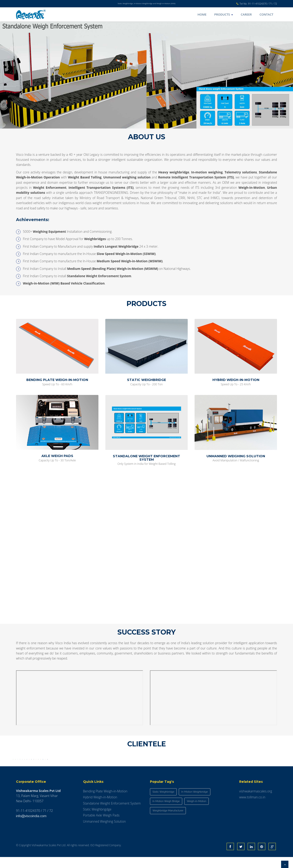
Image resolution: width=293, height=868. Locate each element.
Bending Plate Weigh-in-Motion (105, 802)
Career (246, 14)
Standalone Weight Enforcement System (112, 814)
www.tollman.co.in (252, 808)
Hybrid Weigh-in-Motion (100, 808)
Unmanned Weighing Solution (104, 832)
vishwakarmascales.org (256, 802)
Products (224, 14)
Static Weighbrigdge (97, 820)
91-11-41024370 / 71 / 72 (263, 4)
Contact (266, 14)
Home (202, 14)
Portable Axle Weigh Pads (101, 826)
